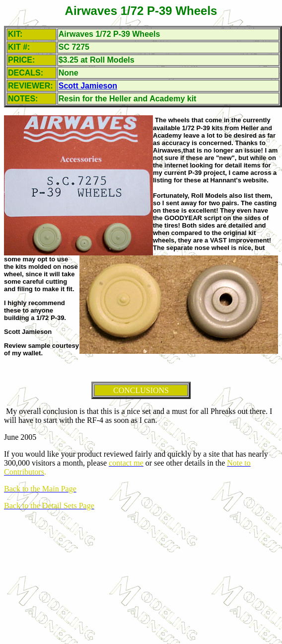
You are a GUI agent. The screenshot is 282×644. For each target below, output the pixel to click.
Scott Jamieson (88, 86)
